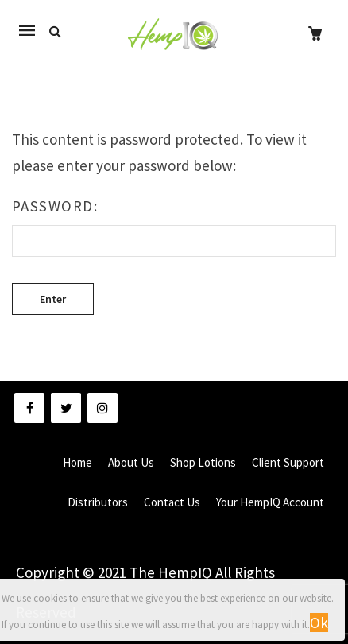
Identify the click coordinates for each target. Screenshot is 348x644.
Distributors (98, 502)
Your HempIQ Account (270, 502)
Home (77, 462)
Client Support (288, 462)
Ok (319, 623)
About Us (131, 462)
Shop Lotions (203, 462)
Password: (174, 227)
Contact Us (172, 502)
